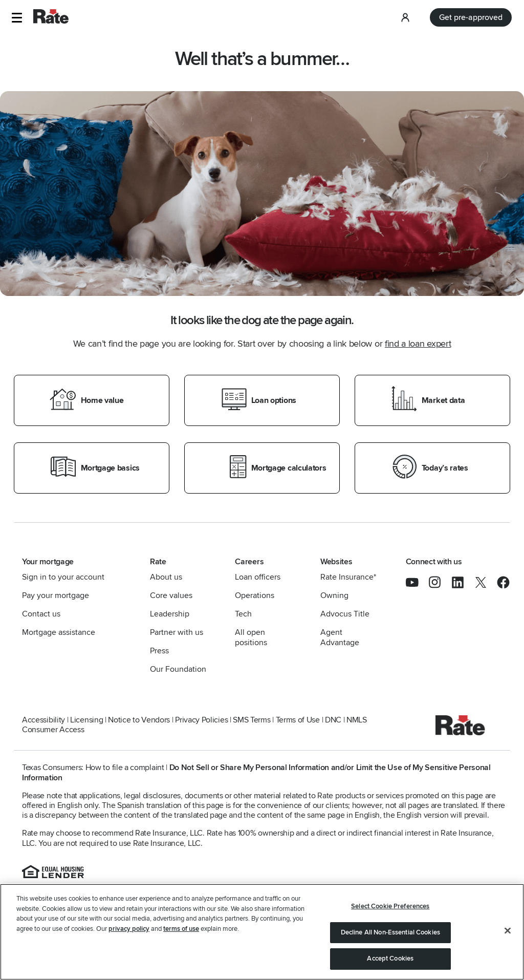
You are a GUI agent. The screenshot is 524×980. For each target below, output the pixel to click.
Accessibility (43, 720)
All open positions (251, 637)
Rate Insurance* (348, 577)
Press (159, 651)
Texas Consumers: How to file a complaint (93, 768)
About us (166, 577)
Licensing (86, 720)
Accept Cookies (390, 958)
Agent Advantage (340, 637)
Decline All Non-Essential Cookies (390, 932)
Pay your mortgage (56, 595)
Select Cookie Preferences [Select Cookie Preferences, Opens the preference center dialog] (390, 906)
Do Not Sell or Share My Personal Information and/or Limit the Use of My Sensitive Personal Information (256, 772)
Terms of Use (298, 720)
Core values (171, 595)
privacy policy (129, 929)
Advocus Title (345, 614)
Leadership (170, 614)
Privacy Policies (201, 720)
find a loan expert (418, 344)
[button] (17, 18)
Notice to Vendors (139, 720)
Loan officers (258, 577)
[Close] (508, 931)
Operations (255, 595)
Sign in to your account (63, 577)
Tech (243, 614)
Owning (334, 595)
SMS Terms (252, 720)
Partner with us (177, 632)
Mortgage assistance (59, 632)
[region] (262, 932)
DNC (333, 720)
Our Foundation (178, 669)
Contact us (41, 614)
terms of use (181, 929)
